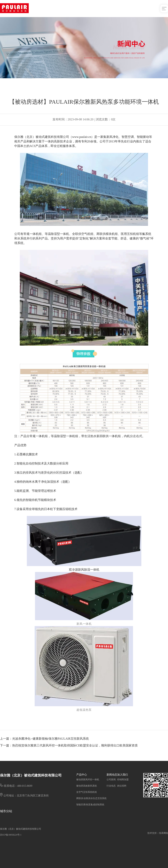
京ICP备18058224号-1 (11, 835)
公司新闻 (111, 780)
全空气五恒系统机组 (87, 792)
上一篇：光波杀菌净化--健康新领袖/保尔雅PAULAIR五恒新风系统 (44, 739)
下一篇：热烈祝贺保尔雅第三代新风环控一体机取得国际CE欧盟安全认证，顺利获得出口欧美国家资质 (69, 745)
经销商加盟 (123, 780)
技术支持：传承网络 (158, 833)
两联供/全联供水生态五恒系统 (91, 798)
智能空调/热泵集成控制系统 (90, 805)
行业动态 (111, 786)
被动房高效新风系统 (87, 786)
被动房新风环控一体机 (88, 780)
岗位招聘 (122, 786)
